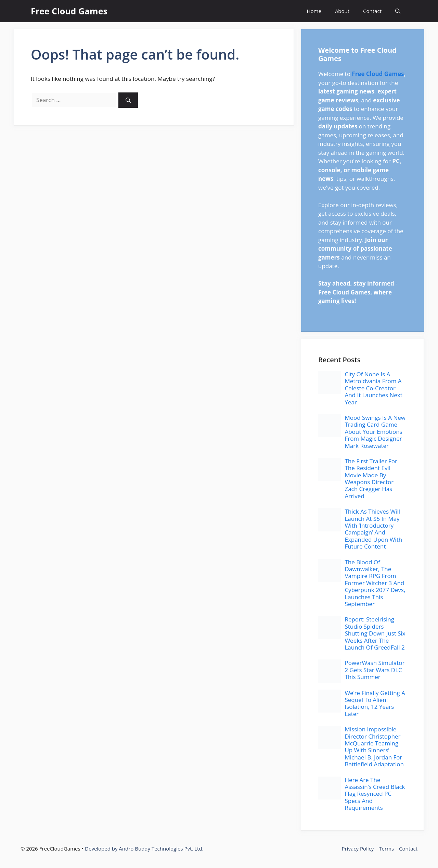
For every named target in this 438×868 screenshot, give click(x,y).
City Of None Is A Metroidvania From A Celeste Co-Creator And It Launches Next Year (373, 388)
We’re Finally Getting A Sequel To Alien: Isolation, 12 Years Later (375, 703)
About (342, 11)
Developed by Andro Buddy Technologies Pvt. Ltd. (144, 848)
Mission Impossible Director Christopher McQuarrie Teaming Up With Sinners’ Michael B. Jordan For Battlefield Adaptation (374, 747)
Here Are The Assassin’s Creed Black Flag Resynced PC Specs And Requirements (375, 794)
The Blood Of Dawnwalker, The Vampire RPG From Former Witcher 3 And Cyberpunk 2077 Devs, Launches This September (375, 583)
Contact (372, 11)
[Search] (128, 100)
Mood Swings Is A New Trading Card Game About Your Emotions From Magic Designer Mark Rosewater (375, 432)
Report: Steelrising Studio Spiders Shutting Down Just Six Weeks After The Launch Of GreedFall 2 (375, 633)
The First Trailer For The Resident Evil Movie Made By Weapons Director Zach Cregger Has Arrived (371, 479)
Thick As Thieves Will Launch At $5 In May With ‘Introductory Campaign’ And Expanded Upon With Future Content (373, 529)
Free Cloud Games (69, 11)
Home (314, 11)
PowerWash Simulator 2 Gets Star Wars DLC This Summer (375, 670)
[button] (398, 11)
